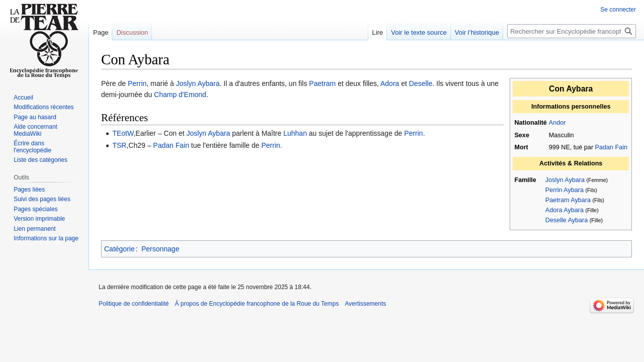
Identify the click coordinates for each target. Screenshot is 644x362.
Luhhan (295, 133)
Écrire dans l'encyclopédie (32, 147)
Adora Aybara (565, 210)
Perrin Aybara (565, 190)
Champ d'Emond (180, 95)
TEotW (123, 133)
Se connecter (618, 10)
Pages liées (29, 190)
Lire (378, 32)
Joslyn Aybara (565, 180)
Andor (557, 123)
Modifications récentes (44, 107)
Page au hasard (35, 117)
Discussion (132, 32)
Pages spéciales (35, 209)
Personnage (160, 249)
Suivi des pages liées (42, 199)
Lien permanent (34, 229)
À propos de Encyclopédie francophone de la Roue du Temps (257, 304)
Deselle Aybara (567, 220)
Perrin (137, 83)
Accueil (23, 98)
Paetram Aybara (568, 200)
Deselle (421, 83)
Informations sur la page (46, 238)
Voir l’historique (477, 32)
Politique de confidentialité (134, 304)
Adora (390, 83)
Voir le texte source (419, 32)
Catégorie (119, 249)
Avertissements (365, 304)
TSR (119, 145)
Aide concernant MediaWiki (35, 130)
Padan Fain (611, 147)
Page (101, 32)
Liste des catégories (41, 160)
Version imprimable (39, 219)
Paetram (322, 83)
